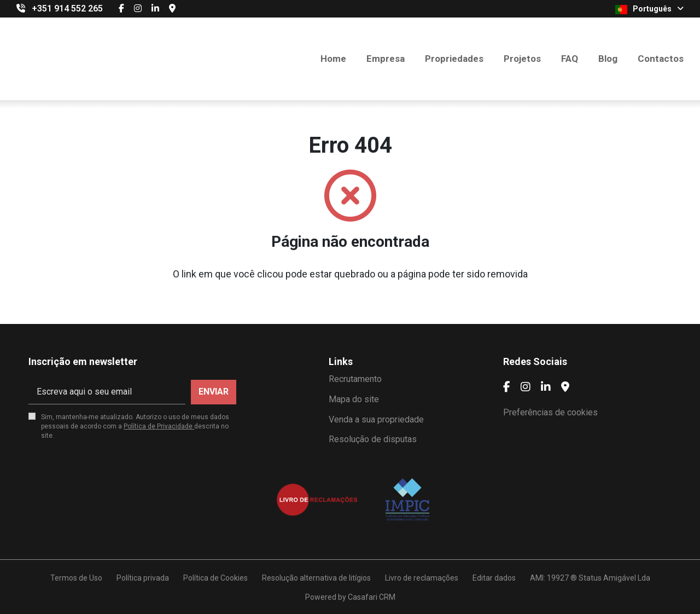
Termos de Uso (76, 578)
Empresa (386, 59)
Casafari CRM (372, 597)
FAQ (570, 59)
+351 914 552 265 (67, 8)
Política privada (143, 578)
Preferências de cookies (550, 412)
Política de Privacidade (159, 426)
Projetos (522, 59)
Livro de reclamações (422, 578)
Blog (608, 59)
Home (333, 59)
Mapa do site (354, 399)
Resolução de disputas (373, 439)
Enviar (214, 392)
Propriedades (454, 59)
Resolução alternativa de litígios (316, 578)
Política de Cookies (215, 578)
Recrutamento (355, 379)
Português (649, 9)
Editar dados (494, 578)
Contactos (661, 59)
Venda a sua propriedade (376, 419)
